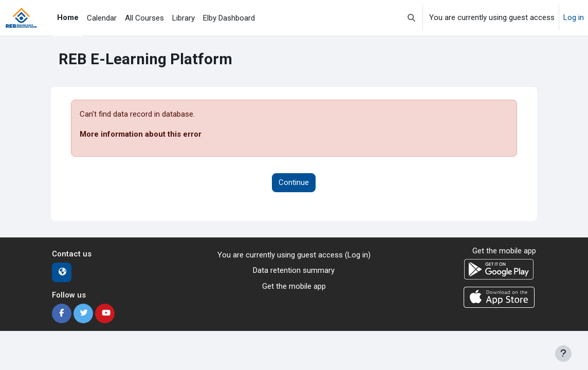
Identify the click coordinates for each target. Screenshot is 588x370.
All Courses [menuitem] (144, 18)
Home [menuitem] (68, 17)
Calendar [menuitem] (102, 18)
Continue (294, 182)
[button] (411, 18)
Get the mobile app (294, 286)
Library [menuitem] (183, 18)
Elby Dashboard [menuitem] (229, 18)
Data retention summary (294, 270)
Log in (574, 17)
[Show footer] (563, 354)
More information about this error (141, 134)
